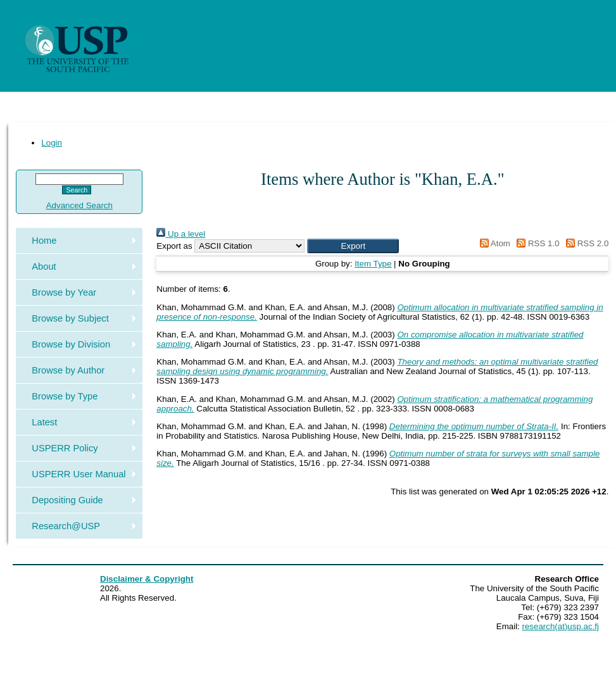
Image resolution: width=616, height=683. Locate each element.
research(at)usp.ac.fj (561, 626)
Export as (174, 246)
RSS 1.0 (536, 243)
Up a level (181, 234)
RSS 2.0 (585, 243)
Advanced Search (79, 205)
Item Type (373, 264)
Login (52, 143)
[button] (353, 246)
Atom (493, 243)
